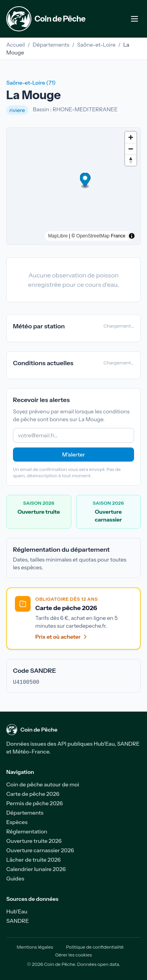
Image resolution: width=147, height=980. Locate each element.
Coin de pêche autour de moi (43, 784)
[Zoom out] (131, 149)
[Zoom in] (131, 137)
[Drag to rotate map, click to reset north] (131, 160)
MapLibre (58, 236)
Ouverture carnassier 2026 (40, 850)
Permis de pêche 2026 (34, 803)
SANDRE (18, 921)
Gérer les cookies (74, 955)
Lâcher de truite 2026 (34, 860)
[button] (73, 181)
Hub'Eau (17, 911)
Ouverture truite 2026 (34, 841)
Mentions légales (35, 947)
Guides (15, 879)
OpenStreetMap (93, 236)
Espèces (17, 822)
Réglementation (27, 831)
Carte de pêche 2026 (33, 794)
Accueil (15, 45)
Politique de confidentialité (95, 947)
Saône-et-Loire (96, 45)
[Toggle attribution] (132, 236)
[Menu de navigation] (134, 19)
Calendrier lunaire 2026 (36, 869)
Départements (51, 45)
